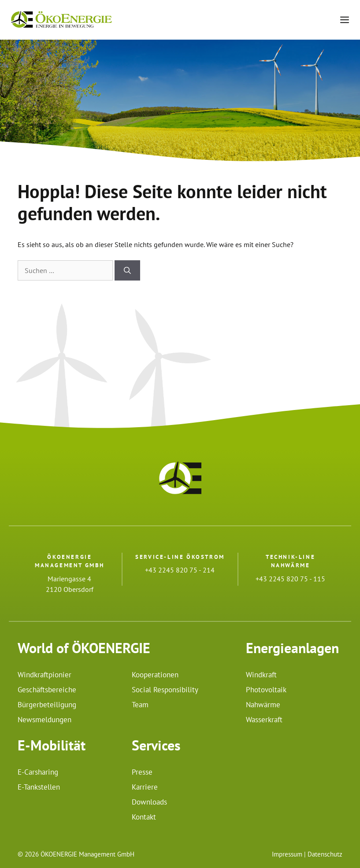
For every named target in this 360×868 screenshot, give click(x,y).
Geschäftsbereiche (47, 690)
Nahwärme (263, 705)
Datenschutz (325, 854)
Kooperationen (155, 675)
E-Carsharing (38, 772)
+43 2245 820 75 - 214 (180, 570)
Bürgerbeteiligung (47, 705)
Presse (142, 772)
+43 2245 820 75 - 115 (290, 579)
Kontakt (144, 817)
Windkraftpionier (45, 675)
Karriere (145, 787)
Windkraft (261, 675)
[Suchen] (127, 270)
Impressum (287, 854)
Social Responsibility (165, 690)
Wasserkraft (264, 720)
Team (140, 705)
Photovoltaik (266, 690)
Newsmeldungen (45, 720)
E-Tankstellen (39, 787)
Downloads (149, 802)
